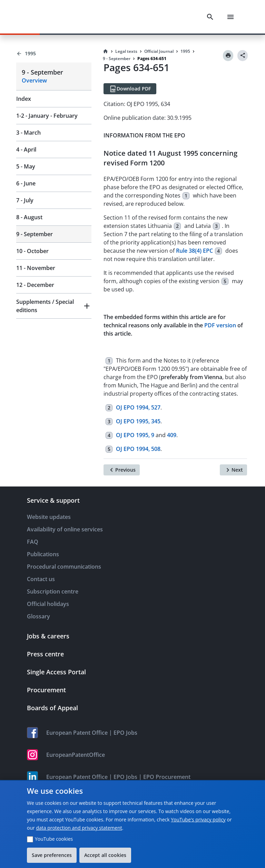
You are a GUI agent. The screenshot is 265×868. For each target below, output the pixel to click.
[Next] (233, 470)
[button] (54, 306)
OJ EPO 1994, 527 (138, 407)
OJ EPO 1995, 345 (138, 421)
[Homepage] (106, 51)
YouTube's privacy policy (198, 819)
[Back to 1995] (54, 54)
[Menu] (230, 17)
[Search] (210, 17)
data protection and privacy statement (79, 828)
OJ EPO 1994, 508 (138, 449)
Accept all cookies (105, 855)
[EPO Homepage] (43, 17)
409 (172, 435)
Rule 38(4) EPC (194, 251)
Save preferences (52, 855)
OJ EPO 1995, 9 (135, 435)
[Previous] (122, 470)
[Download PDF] (130, 89)
